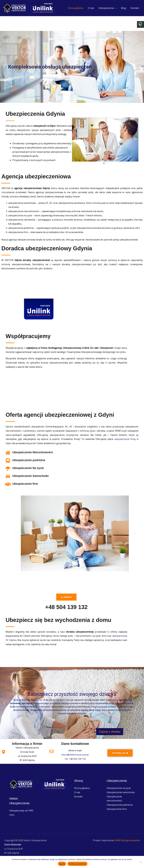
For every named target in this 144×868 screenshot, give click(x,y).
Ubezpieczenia (106, 8)
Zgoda (62, 864)
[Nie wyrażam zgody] (140, 862)
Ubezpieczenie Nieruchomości (33, 452)
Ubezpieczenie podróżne (29, 460)
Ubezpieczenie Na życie (28, 468)
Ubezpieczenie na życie (119, 788)
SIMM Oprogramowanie (127, 840)
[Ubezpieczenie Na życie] (8, 469)
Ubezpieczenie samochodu (121, 792)
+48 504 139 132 (66, 607)
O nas (91, 8)
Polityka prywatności (78, 864)
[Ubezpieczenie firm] (8, 484)
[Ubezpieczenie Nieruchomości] (8, 453)
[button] (4, 67)
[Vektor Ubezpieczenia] (15, 8)
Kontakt (135, 8)
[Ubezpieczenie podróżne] (8, 461)
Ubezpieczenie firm (25, 484)
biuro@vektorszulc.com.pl (75, 755)
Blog (124, 8)
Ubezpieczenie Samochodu (31, 476)
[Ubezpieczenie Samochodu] (8, 476)
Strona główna (76, 8)
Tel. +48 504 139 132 (75, 759)
